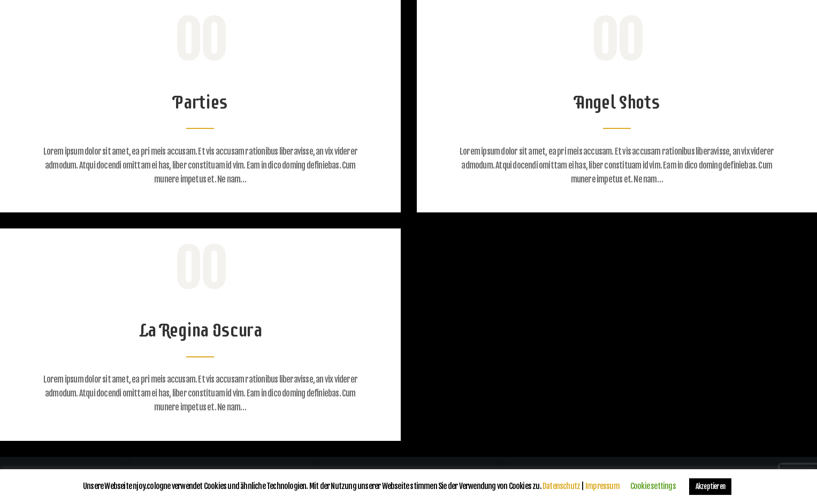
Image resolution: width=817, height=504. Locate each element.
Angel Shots (617, 102)
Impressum (602, 486)
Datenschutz (561, 486)
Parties (200, 102)
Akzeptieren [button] (710, 486)
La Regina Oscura (200, 330)
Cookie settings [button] (653, 486)
